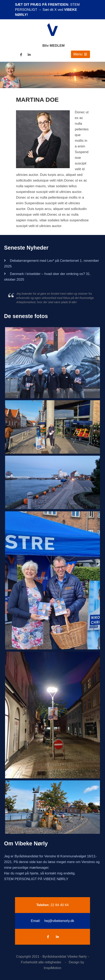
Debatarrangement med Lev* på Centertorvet (44, 261)
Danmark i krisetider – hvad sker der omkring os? (47, 274)
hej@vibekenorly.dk (59, 921)
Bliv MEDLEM (54, 46)
